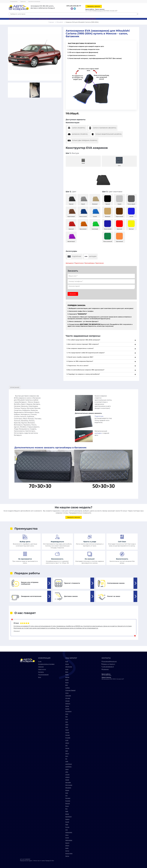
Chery (67, 693)
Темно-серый (131, 199)
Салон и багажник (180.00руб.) (102, 128)
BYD (67, 685)
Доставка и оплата (53, 19)
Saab (67, 811)
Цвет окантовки (112, 192)
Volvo (67, 835)
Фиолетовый (71, 237)
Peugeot (68, 798)
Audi (67, 661)
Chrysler (68, 698)
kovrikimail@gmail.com (109, 661)
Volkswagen (69, 832)
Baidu (67, 675)
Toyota (67, 827)
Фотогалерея (66, 19)
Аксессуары (29, 19)
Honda (67, 732)
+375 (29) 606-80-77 (73, 6)
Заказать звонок (94, 6)
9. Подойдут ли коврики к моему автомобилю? (83, 374)
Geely (67, 725)
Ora (66, 796)
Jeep (67, 751)
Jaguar (67, 748)
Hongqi (67, 735)
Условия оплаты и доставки (46, 664)
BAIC (67, 672)
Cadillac (68, 688)
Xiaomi (67, 843)
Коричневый (71, 212)
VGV (67, 830)
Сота (119, 161)
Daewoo (68, 703)
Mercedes (68, 782)
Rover (67, 806)
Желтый (131, 224)
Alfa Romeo (69, 667)
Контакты (75, 19)
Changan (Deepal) (70, 690)
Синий (95, 212)
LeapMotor (68, 767)
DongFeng (68, 711)
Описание (15, 387)
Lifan (67, 772)
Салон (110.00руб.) (76, 128)
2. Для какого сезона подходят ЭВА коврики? (83, 344)
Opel (67, 793)
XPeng (67, 846)
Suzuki (67, 822)
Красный (71, 224)
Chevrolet (68, 696)
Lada (67, 761)
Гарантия (23, 1)
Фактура (72, 153)
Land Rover (69, 764)
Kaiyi (67, 756)
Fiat (66, 717)
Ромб (83, 161)
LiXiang (67, 777)
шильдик (98, 433)
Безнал (82, 19)
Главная (51, 22)
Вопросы (43, 19)
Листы (36, 19)
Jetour (67, 753)
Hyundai (68, 738)
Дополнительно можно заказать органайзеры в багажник (50, 448)
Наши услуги (42, 669)
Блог (94, 19)
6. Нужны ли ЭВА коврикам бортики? (80, 361)
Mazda (67, 780)
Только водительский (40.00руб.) (106, 134)
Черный (71, 199)
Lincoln (67, 774)
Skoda (67, 814)
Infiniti (67, 743)
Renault (68, 803)
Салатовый (95, 224)
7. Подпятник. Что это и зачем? (78, 366)
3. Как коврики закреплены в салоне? (80, 348)
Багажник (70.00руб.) (77, 134)
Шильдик (90, 257)
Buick (67, 682)
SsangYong (68, 817)
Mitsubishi (60, 22)
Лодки (22, 19)
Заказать (73, 294)
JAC (66, 746)
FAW (67, 714)
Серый (83, 199)
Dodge (67, 709)
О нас (40, 661)
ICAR (67, 740)
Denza (67, 706)
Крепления (100, 263)
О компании (14, 1)
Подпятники (79, 263)
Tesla (67, 824)
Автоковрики (14, 19)
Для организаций (43, 675)
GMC (67, 727)
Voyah (67, 838)
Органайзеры (90, 263)
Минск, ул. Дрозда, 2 (108, 664)
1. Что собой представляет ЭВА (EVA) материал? (83, 340)
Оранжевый (83, 224)
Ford (67, 719)
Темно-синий (83, 212)
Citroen (67, 701)
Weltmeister (69, 840)
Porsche (68, 801)
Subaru (67, 819)
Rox (66, 809)
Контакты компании (34, 1)
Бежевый (95, 199)
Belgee (67, 677)
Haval (67, 730)
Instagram (88, 19)
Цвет (71, 192)
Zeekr (67, 848)
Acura (67, 664)
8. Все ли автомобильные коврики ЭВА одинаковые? (85, 370)
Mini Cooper (69, 785)
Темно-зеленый (108, 237)
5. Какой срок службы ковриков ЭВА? (80, 357)
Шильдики (70, 263)
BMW (67, 680)
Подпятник (74, 257)
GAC (67, 722)
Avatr (67, 669)
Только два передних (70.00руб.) (82, 141)
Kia (66, 759)
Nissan (67, 790)
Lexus (67, 769)
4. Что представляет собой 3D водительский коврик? (86, 353)
